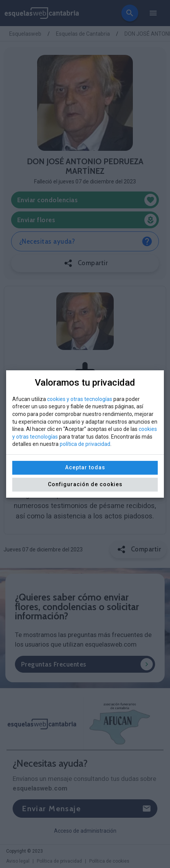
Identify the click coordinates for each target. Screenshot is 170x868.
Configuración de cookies (85, 484)
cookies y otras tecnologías (80, 399)
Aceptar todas (85, 467)
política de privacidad (85, 444)
